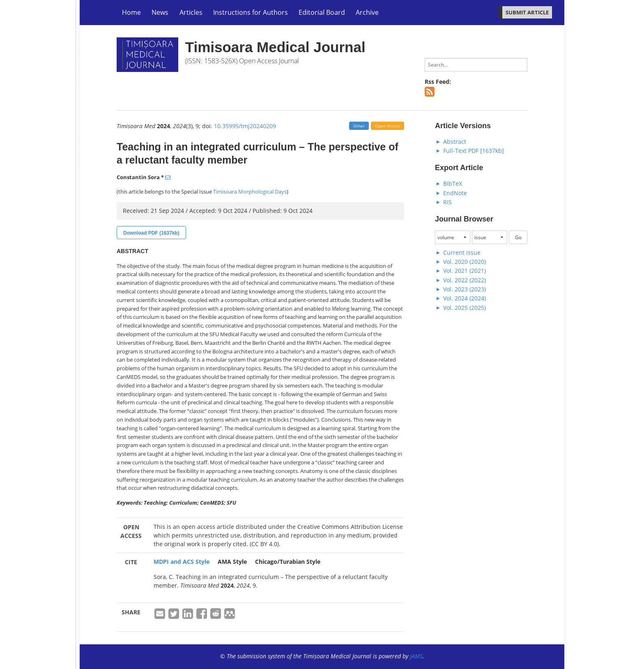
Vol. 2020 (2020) (465, 262)
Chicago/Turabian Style (288, 562)
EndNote (455, 193)
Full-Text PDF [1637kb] (474, 151)
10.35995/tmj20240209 (245, 126)
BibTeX (453, 183)
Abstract (455, 142)
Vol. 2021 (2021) (465, 271)
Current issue (462, 253)
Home (131, 12)
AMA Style (232, 562)
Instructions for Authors (251, 12)
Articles (191, 12)
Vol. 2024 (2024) (465, 298)
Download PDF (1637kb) (151, 233)
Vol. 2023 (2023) (465, 289)
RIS (447, 202)
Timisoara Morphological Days (250, 191)
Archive (367, 12)
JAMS (416, 656)
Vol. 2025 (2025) (465, 308)
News (160, 12)
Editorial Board (322, 12)
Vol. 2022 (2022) (465, 280)
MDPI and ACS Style (182, 562)
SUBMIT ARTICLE (527, 12)
